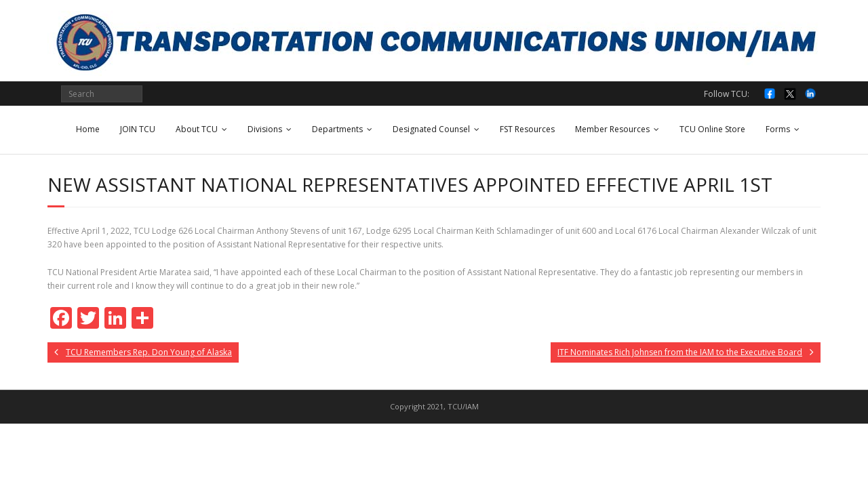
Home (88, 129)
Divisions (265, 129)
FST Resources (527, 129)
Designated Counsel (431, 129)
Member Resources (612, 129)
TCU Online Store (712, 129)
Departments (337, 129)
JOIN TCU (138, 129)
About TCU (197, 129)
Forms (778, 129)
